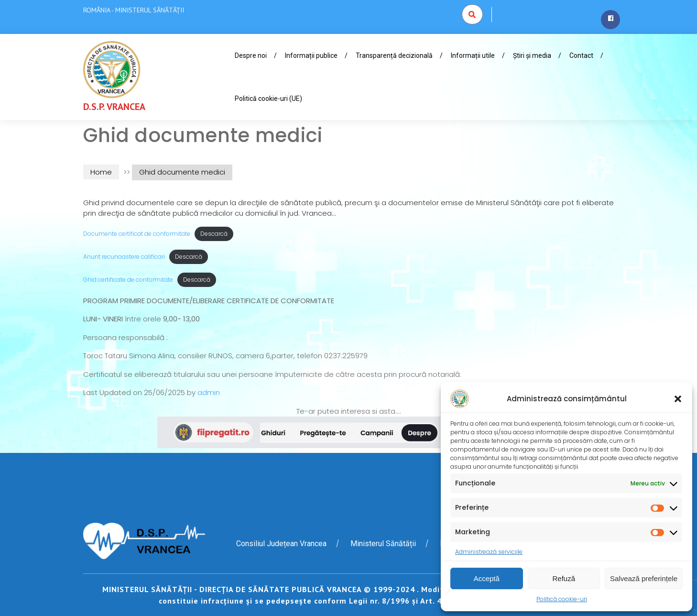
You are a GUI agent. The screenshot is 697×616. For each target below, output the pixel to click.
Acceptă (487, 578)
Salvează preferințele (644, 578)
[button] (678, 399)
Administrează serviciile (489, 552)
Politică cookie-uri (562, 599)
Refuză (564, 578)
